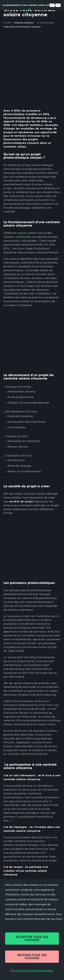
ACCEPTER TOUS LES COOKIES (32, 938)
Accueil (7, 23)
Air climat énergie (45, 23)
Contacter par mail (17, 875)
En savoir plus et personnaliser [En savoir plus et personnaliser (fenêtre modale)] (32, 971)
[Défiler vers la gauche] (52, 5)
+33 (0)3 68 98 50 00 (18, 866)
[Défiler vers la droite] (58, 5)
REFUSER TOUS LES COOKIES (32, 957)
